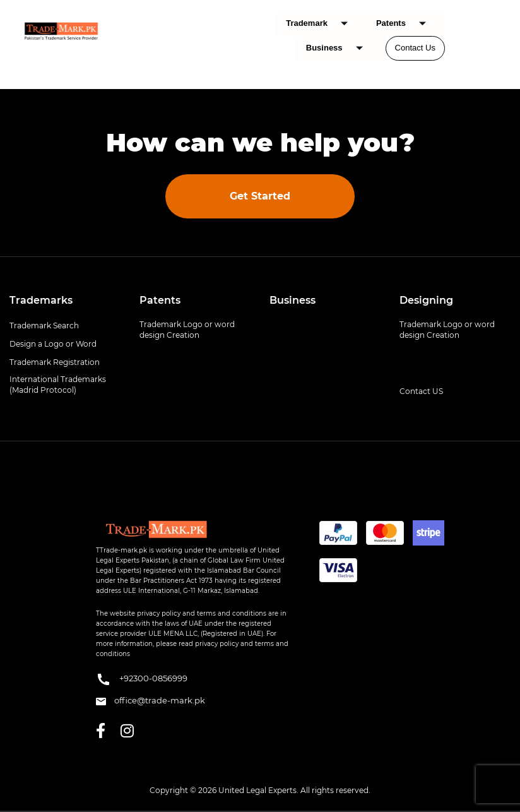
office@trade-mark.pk (151, 700)
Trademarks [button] (41, 300)
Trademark (322, 24)
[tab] (65, 301)
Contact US (421, 391)
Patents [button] (160, 300)
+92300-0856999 (142, 679)
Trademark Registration (55, 362)
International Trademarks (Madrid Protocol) (58, 385)
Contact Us (415, 48)
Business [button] (292, 300)
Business (339, 48)
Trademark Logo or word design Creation (187, 330)
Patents (406, 24)
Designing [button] (426, 300)
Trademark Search (44, 325)
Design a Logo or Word (53, 344)
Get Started (260, 196)
